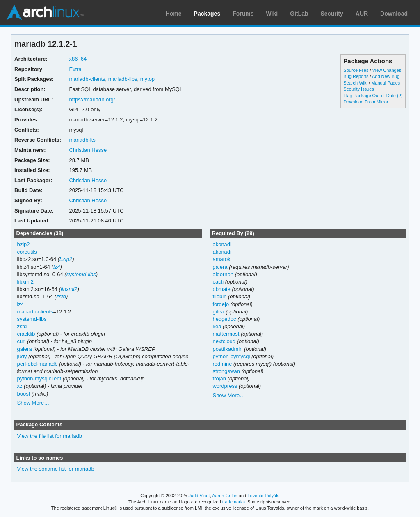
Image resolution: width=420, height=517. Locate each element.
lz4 (57, 267)
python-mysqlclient (39, 379)
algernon (223, 274)
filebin (219, 296)
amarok (221, 259)
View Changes (387, 70)
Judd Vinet (199, 496)
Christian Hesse (88, 150)
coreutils (27, 252)
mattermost (226, 334)
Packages (207, 14)
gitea (218, 312)
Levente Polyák (263, 496)
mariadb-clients (87, 79)
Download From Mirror (366, 102)
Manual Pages (386, 83)
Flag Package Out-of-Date (370, 96)
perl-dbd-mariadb (38, 364)
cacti (218, 282)
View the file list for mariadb (50, 436)
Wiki (272, 14)
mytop (147, 79)
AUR (362, 14)
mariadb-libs (123, 79)
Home (174, 14)
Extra (75, 69)
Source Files (356, 70)
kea (217, 326)
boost (24, 394)
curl (22, 341)
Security (332, 14)
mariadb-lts (82, 140)
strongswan (226, 371)
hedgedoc (224, 319)
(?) (400, 96)
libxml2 (25, 282)
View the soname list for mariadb (56, 469)
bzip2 (24, 244)
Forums (243, 14)
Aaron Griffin (225, 496)
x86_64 (78, 59)
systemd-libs (81, 274)
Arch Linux (45, 12)
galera (25, 349)
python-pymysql (231, 356)
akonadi (222, 244)
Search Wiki (355, 83)
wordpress (225, 386)
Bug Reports (356, 76)
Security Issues (358, 89)
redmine (222, 364)
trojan (219, 379)
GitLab (299, 14)
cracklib (26, 334)
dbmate (221, 289)
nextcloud (224, 341)
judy (22, 356)
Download (394, 14)
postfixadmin (227, 349)
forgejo (221, 304)
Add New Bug (386, 76)
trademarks (234, 502)
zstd (61, 296)
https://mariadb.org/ (92, 100)
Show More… (33, 403)
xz (20, 386)
